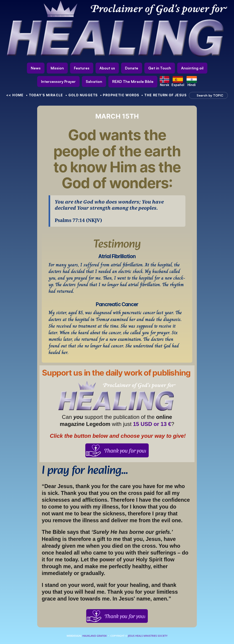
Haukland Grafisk (95, 636)
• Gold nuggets (82, 95)
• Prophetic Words (120, 95)
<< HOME (15, 95)
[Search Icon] (206, 95)
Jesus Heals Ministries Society (147, 636)
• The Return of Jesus (164, 95)
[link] (133, 82)
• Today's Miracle (45, 95)
